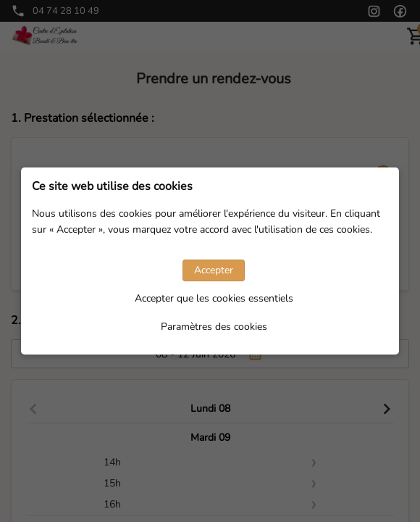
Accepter (214, 270)
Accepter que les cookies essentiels (214, 298)
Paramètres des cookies (214, 327)
